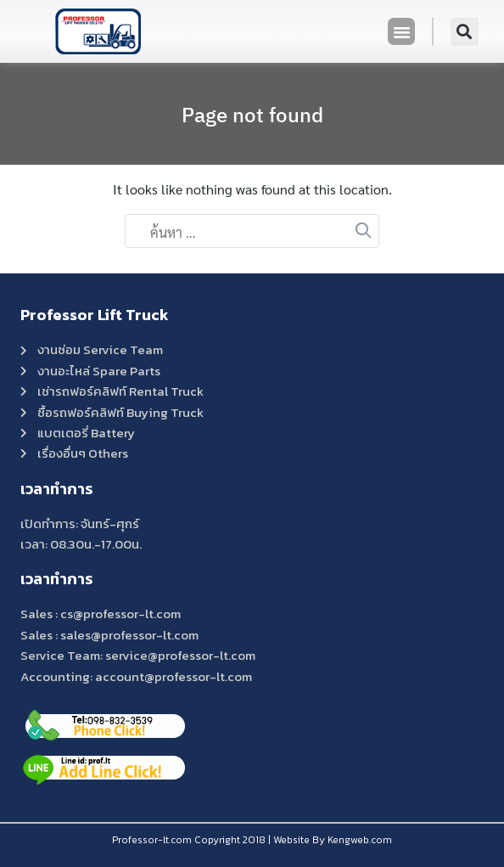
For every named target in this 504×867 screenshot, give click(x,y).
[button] (401, 31)
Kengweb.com (360, 840)
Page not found (252, 115)
